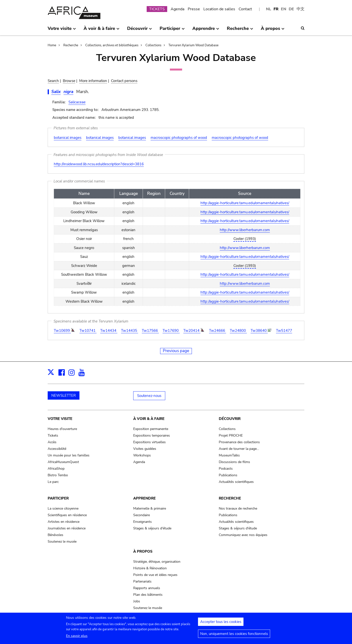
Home (52, 45)
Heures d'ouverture (62, 429)
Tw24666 (218, 331)
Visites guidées (145, 449)
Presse (194, 9)
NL (269, 9)
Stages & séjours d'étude (152, 528)
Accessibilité (57, 449)
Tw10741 (88, 331)
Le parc (53, 482)
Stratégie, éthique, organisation (157, 562)
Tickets (53, 435)
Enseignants (143, 522)
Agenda (177, 9)
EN (284, 9)
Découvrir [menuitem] (140, 30)
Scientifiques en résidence (67, 515)
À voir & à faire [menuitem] (102, 30)
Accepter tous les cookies (221, 623)
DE (291, 9)
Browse (69, 81)
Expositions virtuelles (149, 442)
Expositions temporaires (152, 435)
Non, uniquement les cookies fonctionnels (234, 635)
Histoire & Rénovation (150, 568)
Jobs (137, 601)
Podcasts (226, 469)
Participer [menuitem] (172, 30)
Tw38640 (259, 331)
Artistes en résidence (64, 522)
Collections (153, 45)
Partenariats (142, 581)
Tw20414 (192, 331)
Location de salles (219, 9)
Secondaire (142, 515)
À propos (143, 551)
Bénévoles (55, 535)
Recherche (71, 45)
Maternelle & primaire (150, 508)
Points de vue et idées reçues (155, 575)
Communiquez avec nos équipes (243, 535)
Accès (52, 442)
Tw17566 (150, 331)
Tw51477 (284, 331)
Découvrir (230, 419)
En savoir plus (77, 637)
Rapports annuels (147, 588)
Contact (245, 9)
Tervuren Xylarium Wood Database (193, 45)
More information (93, 81)
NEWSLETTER (64, 395)
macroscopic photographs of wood (179, 138)
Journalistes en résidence (67, 528)
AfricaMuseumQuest (63, 462)
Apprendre (144, 498)
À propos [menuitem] (273, 30)
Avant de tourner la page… (239, 449)
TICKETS (157, 9)
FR (276, 9)
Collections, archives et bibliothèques (112, 45)
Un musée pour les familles (69, 455)
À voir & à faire (149, 419)
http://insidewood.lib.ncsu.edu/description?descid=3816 (99, 164)
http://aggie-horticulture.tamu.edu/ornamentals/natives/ (245, 203)
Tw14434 (109, 331)
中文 (300, 9)
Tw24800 (238, 331)
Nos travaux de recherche (238, 508)
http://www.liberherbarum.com (245, 230)
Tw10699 (62, 331)
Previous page (176, 351)
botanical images (68, 138)
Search (53, 81)
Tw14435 (130, 331)
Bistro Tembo (58, 475)
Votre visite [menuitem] (62, 30)
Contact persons (124, 81)
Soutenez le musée (62, 542)
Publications (228, 475)
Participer (58, 498)
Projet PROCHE (231, 435)
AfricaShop (56, 469)
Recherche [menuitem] (240, 30)
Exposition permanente (151, 429)
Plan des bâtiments (148, 595)
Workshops (142, 455)
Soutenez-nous (149, 396)
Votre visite (60, 419)
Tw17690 (171, 331)
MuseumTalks (229, 455)
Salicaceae (77, 102)
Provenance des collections (239, 442)
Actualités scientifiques (236, 482)
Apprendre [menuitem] (206, 30)
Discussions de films (234, 462)
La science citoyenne (63, 508)
